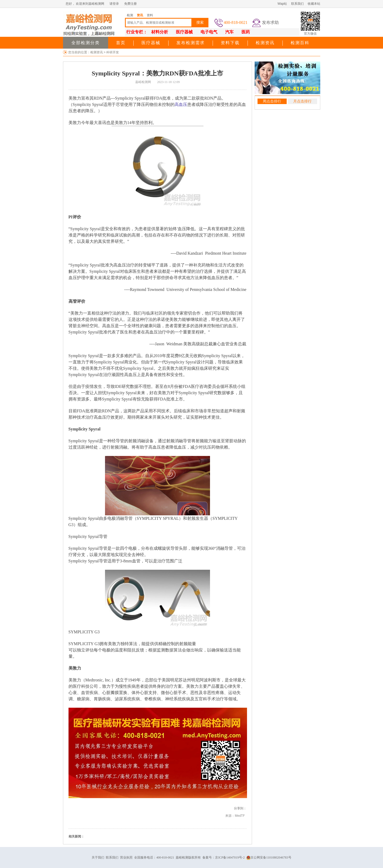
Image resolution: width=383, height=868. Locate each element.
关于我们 (98, 857)
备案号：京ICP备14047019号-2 (224, 857)
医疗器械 (151, 43)
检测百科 (300, 43)
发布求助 (270, 22)
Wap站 (282, 4)
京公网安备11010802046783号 (269, 857)
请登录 (114, 4)
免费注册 (130, 4)
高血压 (181, 104)
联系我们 (297, 4)
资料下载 (230, 43)
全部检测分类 (86, 43)
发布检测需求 (191, 43)
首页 (121, 43)
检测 (130, 15)
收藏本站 (314, 4)
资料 (150, 15)
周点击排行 (272, 101)
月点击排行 (302, 101)
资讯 (140, 15)
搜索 (200, 22)
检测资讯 (265, 43)
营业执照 (126, 857)
